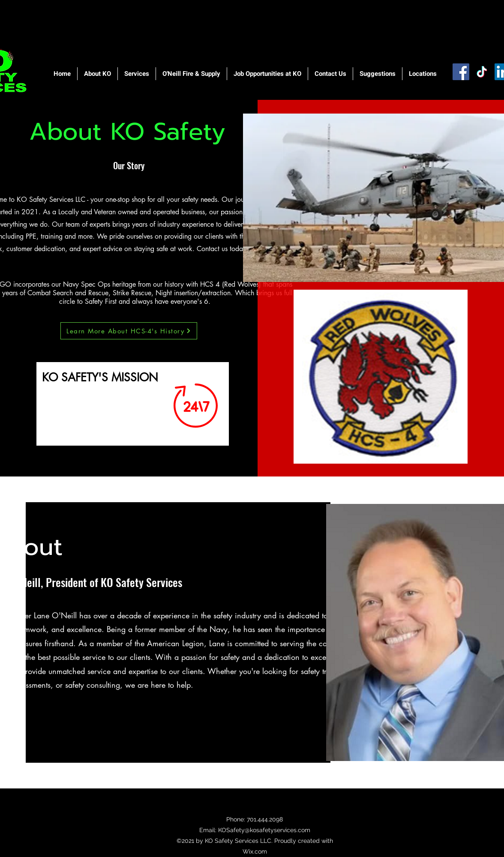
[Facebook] (461, 72)
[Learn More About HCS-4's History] (129, 331)
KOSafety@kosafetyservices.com (264, 830)
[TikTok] (482, 72)
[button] (97, 74)
